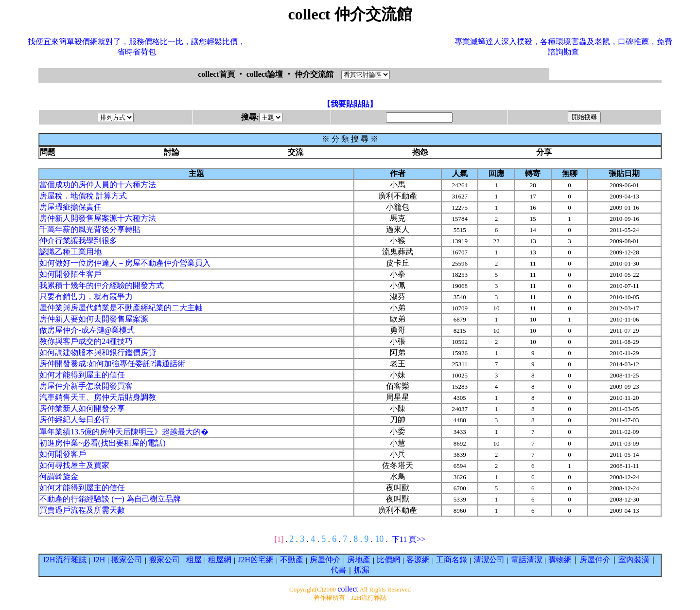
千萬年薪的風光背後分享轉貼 (90, 229)
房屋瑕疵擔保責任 (70, 207)
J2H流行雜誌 (65, 560)
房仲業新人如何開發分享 (82, 408)
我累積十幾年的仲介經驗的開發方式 (102, 285)
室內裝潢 (634, 560)
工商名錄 (452, 560)
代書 (338, 570)
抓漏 (362, 570)
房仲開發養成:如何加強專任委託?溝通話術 (112, 364)
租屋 (194, 560)
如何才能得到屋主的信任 (82, 375)
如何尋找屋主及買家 (74, 465)
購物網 (560, 560)
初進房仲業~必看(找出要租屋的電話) (102, 443)
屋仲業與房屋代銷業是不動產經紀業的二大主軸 (121, 308)
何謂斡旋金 (59, 476)
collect (348, 589)
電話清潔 (526, 560)
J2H (99, 560)
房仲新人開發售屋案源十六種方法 (98, 218)
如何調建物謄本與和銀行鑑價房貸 (98, 352)
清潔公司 (489, 560)
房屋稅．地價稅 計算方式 (83, 196)
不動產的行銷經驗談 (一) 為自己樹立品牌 (110, 499)
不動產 (292, 560)
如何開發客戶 (63, 454)
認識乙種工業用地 (70, 252)
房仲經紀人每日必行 (74, 420)
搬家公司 (127, 560)
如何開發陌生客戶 (70, 274)
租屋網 (220, 560)
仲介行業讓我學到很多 (78, 241)
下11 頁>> (409, 539)
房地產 (359, 560)
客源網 (418, 560)
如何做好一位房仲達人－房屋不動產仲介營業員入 (125, 263)
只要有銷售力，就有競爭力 (86, 296)
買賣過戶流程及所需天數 (82, 510)
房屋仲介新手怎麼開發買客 (86, 386)
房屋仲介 (325, 560)
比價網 (388, 560)
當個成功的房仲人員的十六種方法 (98, 185)
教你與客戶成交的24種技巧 (86, 341)
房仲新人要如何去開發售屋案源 (94, 319)
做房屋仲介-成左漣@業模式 (87, 330)
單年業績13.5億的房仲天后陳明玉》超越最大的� (124, 432)
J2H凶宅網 (256, 560)
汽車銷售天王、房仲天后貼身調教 (98, 397)
